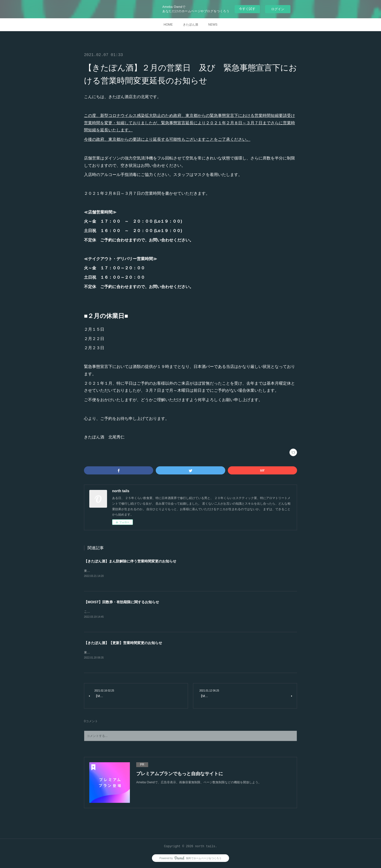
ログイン (278, 9)
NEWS (213, 25)
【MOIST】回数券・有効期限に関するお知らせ (122, 602)
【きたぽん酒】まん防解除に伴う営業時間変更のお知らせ (130, 561)
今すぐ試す (247, 9)
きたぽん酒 (190, 25)
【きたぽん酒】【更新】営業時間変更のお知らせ (123, 644)
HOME (168, 25)
